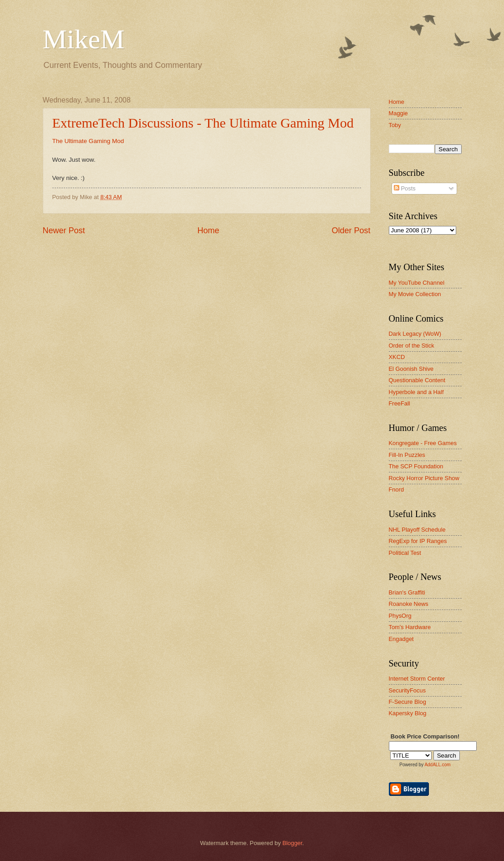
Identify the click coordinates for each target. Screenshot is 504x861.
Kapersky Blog (408, 713)
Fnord (397, 489)
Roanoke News (409, 604)
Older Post (351, 231)
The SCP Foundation (416, 466)
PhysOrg (400, 616)
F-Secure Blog (407, 702)
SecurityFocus (407, 690)
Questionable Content (417, 380)
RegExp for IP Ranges (418, 541)
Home (208, 231)
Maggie (398, 113)
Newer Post (64, 231)
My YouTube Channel (417, 283)
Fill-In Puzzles (407, 455)
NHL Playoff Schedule (417, 530)
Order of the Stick (412, 346)
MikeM (84, 39)
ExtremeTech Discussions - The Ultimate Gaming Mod (203, 123)
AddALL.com (437, 765)
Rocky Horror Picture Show (424, 478)
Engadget (401, 639)
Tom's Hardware (410, 627)
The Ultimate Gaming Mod (88, 141)
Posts (405, 188)
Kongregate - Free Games (423, 443)
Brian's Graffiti (407, 592)
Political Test (405, 553)
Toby (395, 125)
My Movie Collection (415, 294)
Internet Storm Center (417, 679)
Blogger (292, 843)
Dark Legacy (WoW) (415, 334)
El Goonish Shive (411, 369)
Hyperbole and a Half (416, 392)
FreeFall (400, 403)
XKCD (397, 357)
